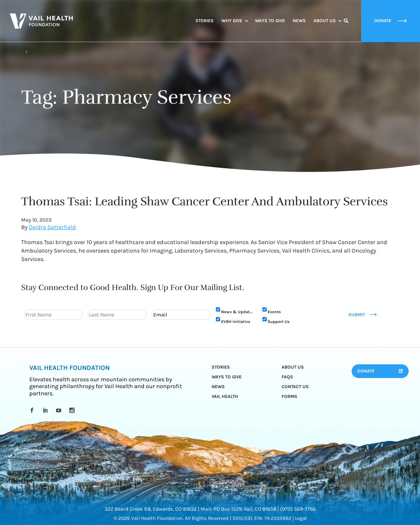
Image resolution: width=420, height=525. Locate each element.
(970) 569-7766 (298, 509)
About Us (325, 21)
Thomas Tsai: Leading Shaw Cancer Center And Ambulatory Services (204, 201)
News (299, 21)
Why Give (232, 21)
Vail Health (225, 396)
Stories (204, 21)
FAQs (287, 377)
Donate (366, 371)
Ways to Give (270, 21)
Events (274, 312)
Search (346, 27)
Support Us (279, 321)
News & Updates (238, 312)
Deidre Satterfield (52, 227)
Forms (289, 396)
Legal (301, 518)
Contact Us (295, 387)
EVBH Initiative (236, 321)
